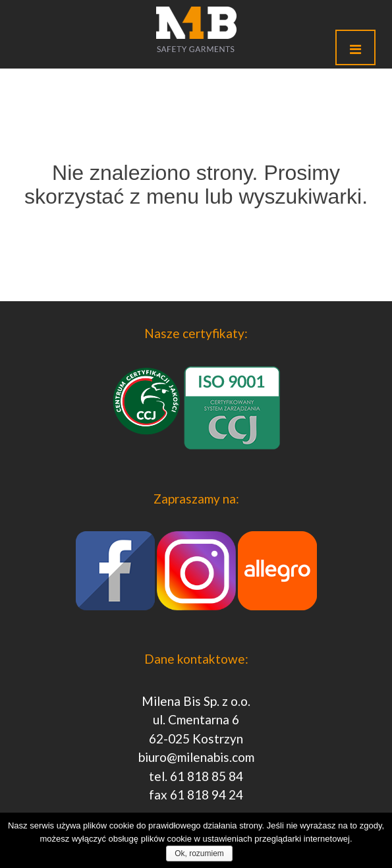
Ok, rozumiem (199, 854)
